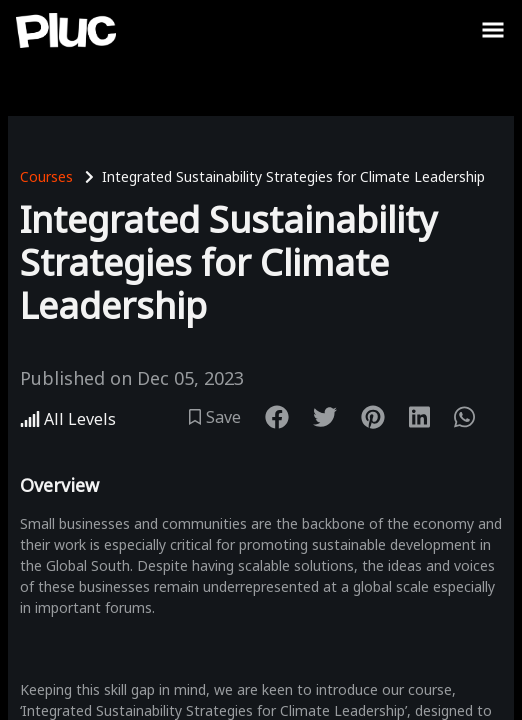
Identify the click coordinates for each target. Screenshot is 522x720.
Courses (46, 176)
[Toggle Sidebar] (493, 30)
